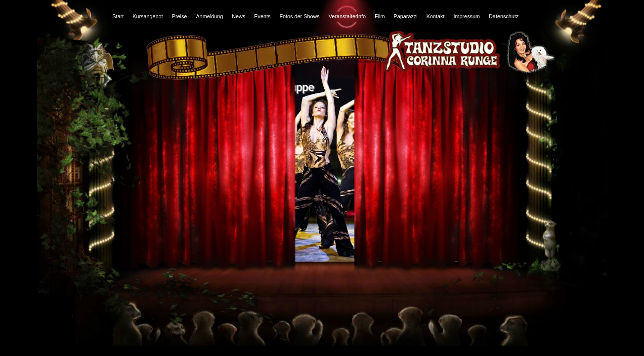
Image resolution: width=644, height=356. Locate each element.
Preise (180, 16)
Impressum (467, 16)
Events (262, 16)
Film (380, 16)
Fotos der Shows (299, 16)
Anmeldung (209, 16)
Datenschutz (504, 16)
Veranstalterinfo (347, 16)
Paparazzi (406, 16)
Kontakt (436, 16)
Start (118, 16)
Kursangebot (148, 16)
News (238, 16)
